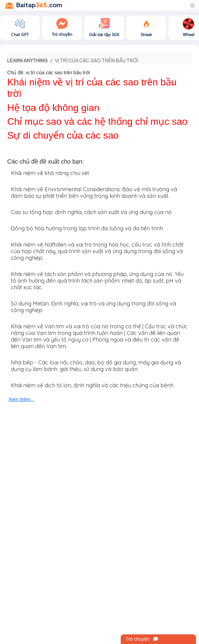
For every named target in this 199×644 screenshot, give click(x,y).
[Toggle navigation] (192, 5)
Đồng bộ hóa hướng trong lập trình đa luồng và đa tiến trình (87, 228)
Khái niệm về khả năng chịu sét (50, 173)
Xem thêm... (21, 399)
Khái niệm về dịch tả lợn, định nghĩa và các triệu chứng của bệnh (92, 385)
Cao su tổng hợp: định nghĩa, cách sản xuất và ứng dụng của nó (91, 212)
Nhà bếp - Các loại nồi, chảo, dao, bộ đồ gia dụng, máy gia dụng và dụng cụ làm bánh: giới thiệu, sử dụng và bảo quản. (96, 366)
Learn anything (28, 60)
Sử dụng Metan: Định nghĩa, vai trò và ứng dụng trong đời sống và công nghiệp (93, 307)
